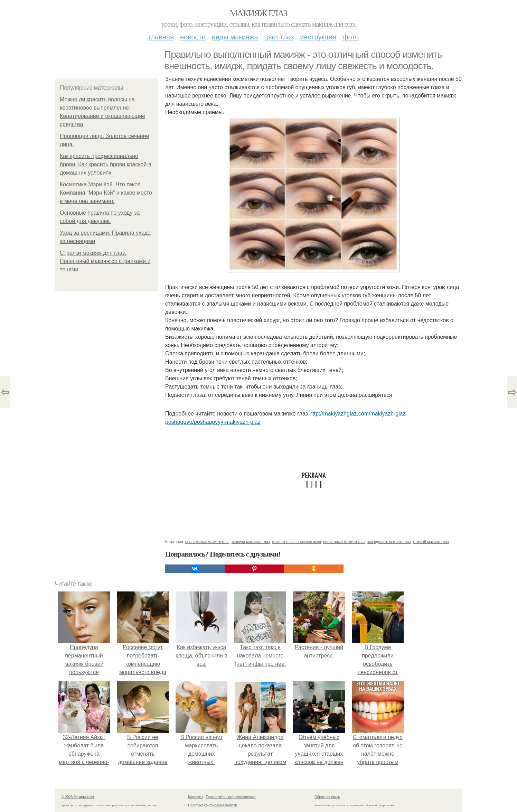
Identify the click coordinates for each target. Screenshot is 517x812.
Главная (161, 37)
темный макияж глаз (431, 542)
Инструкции (318, 37)
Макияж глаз (259, 13)
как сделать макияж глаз (389, 542)
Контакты (195, 797)
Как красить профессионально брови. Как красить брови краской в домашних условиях (105, 164)
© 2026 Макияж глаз (78, 797)
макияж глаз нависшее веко (297, 542)
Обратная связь (327, 797)
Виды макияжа (235, 37)
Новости (193, 37)
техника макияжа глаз (251, 542)
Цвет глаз (279, 37)
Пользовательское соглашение (231, 797)
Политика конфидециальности (213, 805)
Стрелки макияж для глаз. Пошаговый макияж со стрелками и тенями (105, 261)
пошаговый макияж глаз (344, 542)
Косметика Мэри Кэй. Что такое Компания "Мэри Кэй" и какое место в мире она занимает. (106, 193)
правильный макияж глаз (207, 542)
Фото (351, 37)
